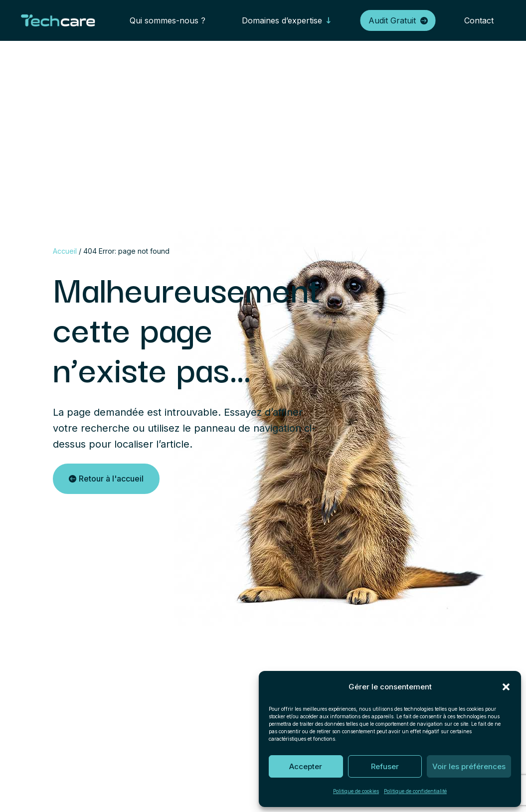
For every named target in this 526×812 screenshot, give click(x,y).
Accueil (65, 251)
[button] (506, 687)
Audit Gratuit (392, 20)
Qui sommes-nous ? (168, 20)
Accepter (306, 766)
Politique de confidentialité (415, 791)
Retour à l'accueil (111, 479)
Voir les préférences (469, 766)
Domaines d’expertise (282, 20)
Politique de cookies (356, 791)
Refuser (385, 766)
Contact (479, 20)
